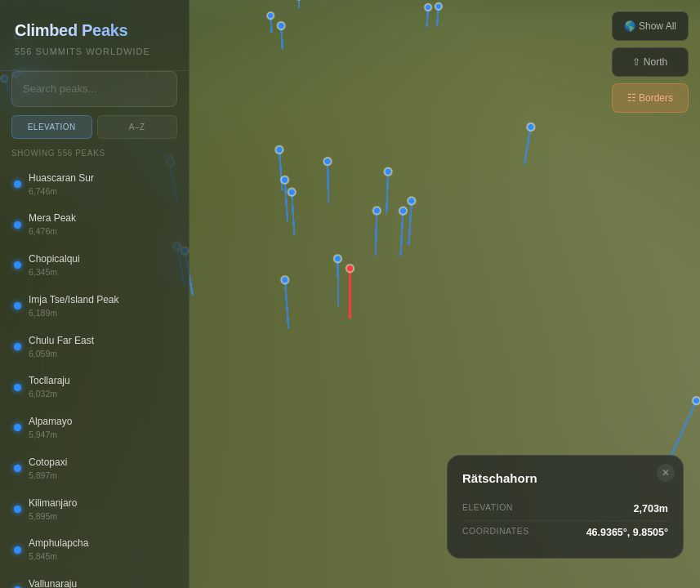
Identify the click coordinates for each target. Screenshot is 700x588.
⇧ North (650, 62)
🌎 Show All (650, 26)
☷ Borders (650, 98)
